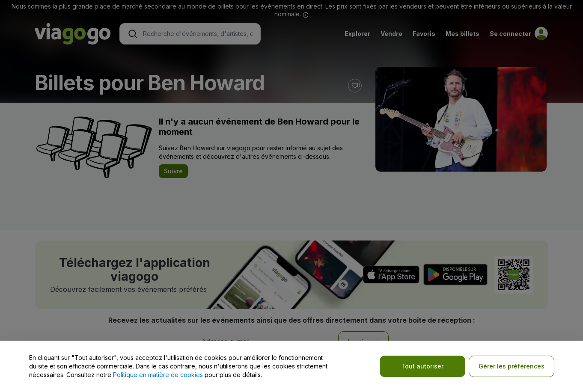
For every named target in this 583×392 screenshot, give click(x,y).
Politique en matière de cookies (158, 375)
